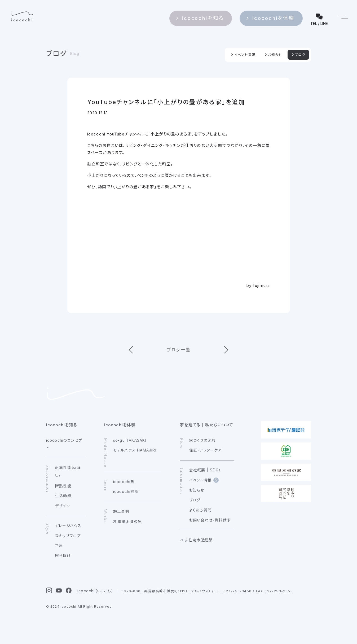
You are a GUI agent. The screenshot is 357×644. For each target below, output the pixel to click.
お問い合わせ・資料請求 (210, 520)
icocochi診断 (126, 492)
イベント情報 (245, 55)
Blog (75, 54)
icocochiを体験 (284, 16)
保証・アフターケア (206, 450)
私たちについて (219, 425)
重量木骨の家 (130, 522)
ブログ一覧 (178, 350)
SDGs (215, 470)
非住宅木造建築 (199, 540)
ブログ (57, 54)
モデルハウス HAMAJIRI (135, 450)
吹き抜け (63, 556)
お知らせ (275, 55)
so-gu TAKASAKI (130, 440)
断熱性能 (63, 486)
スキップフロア (68, 536)
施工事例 (121, 511)
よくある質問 (200, 510)
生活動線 (63, 496)
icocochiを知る (226, 16)
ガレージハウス (68, 526)
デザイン (62, 506)
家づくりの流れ (202, 440)
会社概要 (197, 470)
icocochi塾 (124, 482)
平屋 (59, 546)
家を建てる (190, 425)
